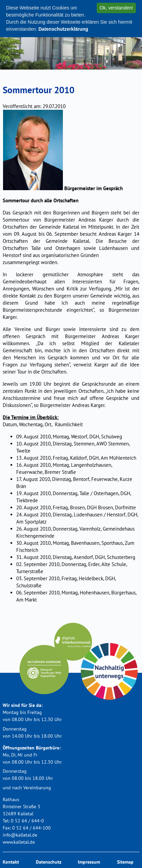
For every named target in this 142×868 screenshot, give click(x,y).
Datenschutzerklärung (63, 29)
